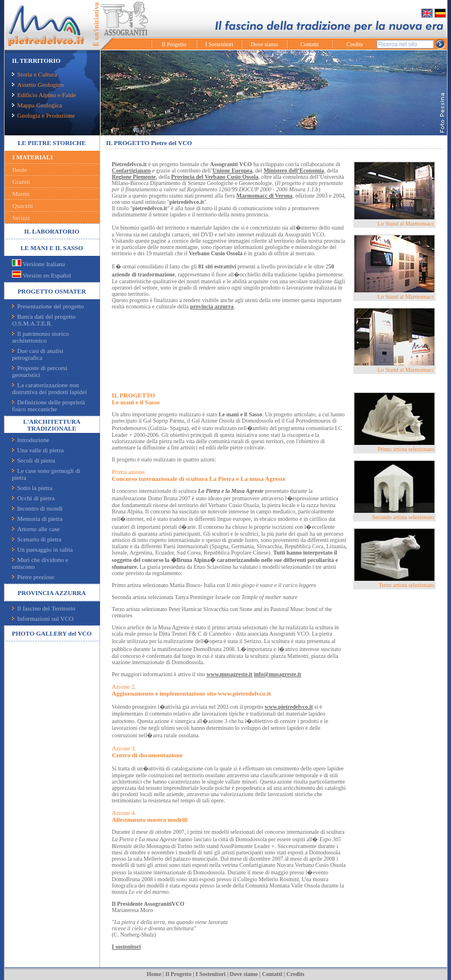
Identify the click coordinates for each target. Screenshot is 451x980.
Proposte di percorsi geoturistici (40, 371)
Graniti (21, 182)
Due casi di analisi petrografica (38, 354)
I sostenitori (127, 947)
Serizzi (21, 218)
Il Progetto (174, 44)
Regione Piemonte (134, 177)
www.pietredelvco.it (289, 707)
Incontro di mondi (37, 508)
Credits (355, 44)
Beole (20, 170)
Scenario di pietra (37, 539)
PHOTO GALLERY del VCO (52, 633)
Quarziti (23, 206)
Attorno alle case (36, 529)
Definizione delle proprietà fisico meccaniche (49, 405)
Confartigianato (131, 170)
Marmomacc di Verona (264, 196)
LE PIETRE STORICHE (52, 143)
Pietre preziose (33, 577)
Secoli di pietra (34, 460)
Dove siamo (264, 44)
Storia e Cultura (35, 74)
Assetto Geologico (38, 85)
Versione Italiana (39, 264)
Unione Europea (233, 170)
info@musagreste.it (278, 674)
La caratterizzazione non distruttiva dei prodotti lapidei (49, 388)
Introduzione (31, 440)
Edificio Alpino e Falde (44, 95)
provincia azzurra (211, 306)
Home (154, 974)
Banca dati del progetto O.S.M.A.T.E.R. (44, 320)
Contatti (309, 44)
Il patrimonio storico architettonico (40, 337)
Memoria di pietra (37, 519)
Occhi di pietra (33, 498)
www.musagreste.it (229, 674)
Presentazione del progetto (48, 306)
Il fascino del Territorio (44, 608)
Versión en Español (41, 275)
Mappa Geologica (37, 105)
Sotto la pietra (32, 488)
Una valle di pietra (38, 450)
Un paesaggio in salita (42, 549)
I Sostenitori (219, 44)
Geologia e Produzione (43, 115)
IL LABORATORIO (51, 231)
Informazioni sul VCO (43, 618)
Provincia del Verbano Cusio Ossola (215, 177)
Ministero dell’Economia (294, 170)
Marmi (21, 194)
